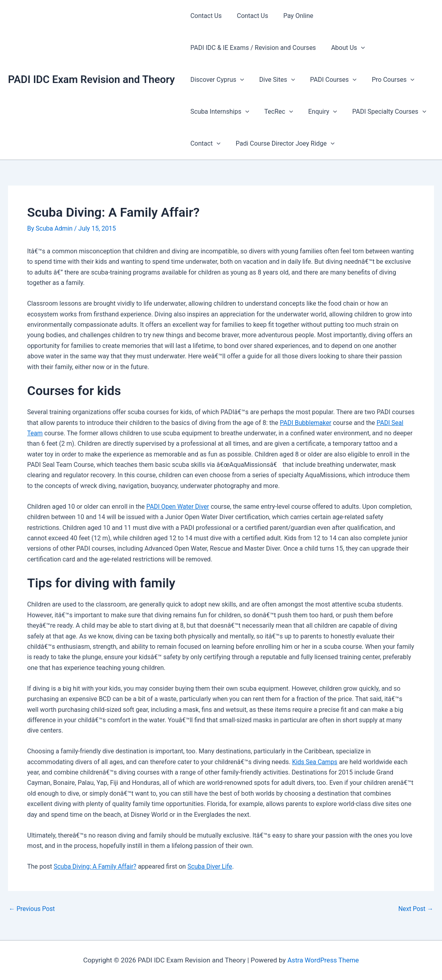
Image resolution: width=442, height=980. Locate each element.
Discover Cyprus (216, 80)
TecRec (275, 112)
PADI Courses (327, 80)
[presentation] (357, 48)
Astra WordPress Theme (323, 960)
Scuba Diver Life (212, 866)
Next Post (415, 909)
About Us (344, 48)
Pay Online (292, 16)
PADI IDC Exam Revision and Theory (91, 79)
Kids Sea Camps (315, 762)
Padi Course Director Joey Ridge (282, 144)
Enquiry (316, 112)
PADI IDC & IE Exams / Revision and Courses (252, 48)
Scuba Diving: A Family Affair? (96, 866)
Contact (204, 144)
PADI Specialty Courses (381, 112)
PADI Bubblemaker (306, 422)
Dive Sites (273, 80)
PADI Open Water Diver (179, 506)
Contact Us (205, 16)
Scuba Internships (218, 112)
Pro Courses (385, 80)
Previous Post (32, 909)
